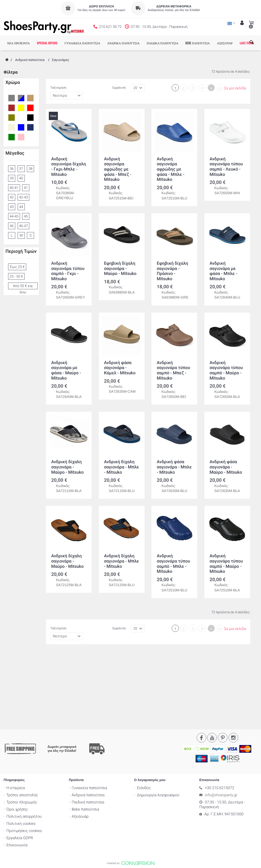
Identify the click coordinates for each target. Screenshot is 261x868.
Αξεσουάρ (80, 744)
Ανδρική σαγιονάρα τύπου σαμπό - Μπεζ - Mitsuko (173, 371)
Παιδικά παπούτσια (88, 729)
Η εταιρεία (16, 715)
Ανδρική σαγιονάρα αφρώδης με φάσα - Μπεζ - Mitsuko (118, 169)
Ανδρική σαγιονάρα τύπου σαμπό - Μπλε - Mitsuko (173, 564)
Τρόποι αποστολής (22, 722)
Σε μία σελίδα (235, 88)
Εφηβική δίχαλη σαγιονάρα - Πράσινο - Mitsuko (172, 271)
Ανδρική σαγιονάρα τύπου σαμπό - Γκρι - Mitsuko (68, 271)
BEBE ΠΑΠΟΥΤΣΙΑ (198, 43)
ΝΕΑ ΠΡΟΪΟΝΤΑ (18, 43)
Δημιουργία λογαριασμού (158, 722)
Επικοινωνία (17, 772)
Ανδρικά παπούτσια (30, 60)
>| (219, 88)
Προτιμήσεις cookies (24, 758)
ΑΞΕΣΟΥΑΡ (225, 43)
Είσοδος (144, 715)
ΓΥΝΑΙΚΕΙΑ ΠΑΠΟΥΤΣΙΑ (82, 43)
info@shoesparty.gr (221, 722)
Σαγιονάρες (61, 60)
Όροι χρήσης (17, 737)
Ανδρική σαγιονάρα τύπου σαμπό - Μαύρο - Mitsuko (226, 371)
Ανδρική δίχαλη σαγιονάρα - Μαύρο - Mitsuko (67, 467)
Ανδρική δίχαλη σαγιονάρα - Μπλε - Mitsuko (121, 467)
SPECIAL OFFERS (47, 43)
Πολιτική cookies (21, 751)
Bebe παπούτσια (85, 737)
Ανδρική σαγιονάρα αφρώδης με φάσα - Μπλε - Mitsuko (171, 169)
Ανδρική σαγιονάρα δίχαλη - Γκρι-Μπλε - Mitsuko (69, 167)
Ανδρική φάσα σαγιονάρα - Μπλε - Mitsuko (174, 467)
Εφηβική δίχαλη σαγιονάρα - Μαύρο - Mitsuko (120, 269)
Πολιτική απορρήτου (24, 744)
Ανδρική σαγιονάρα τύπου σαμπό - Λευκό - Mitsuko (226, 167)
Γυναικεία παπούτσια (89, 715)
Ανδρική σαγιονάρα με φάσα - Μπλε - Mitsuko (223, 271)
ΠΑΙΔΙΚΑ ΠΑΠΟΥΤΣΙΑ (163, 43)
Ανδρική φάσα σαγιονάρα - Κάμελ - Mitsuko (120, 368)
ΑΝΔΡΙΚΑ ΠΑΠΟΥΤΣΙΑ (123, 43)
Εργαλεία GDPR (20, 765)
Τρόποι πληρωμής (22, 729)
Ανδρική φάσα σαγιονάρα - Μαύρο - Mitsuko (226, 467)
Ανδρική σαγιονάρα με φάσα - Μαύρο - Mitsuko (66, 371)
